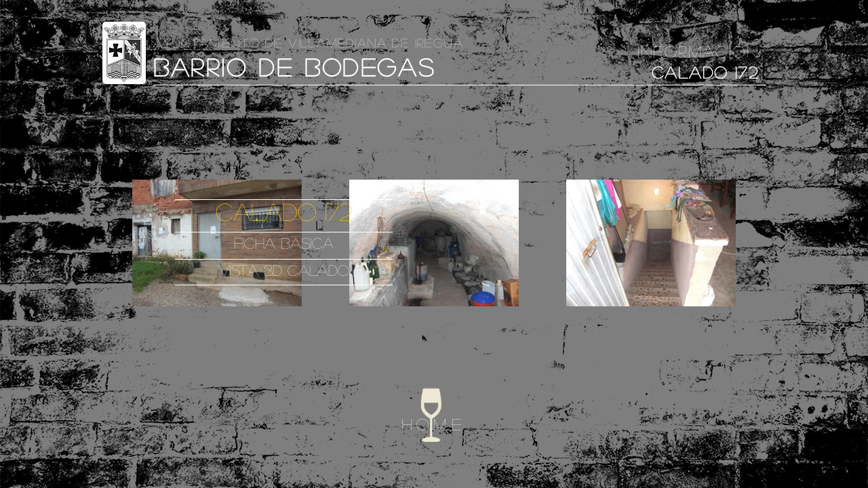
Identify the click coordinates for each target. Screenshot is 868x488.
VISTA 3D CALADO (284, 270)
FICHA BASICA (284, 243)
